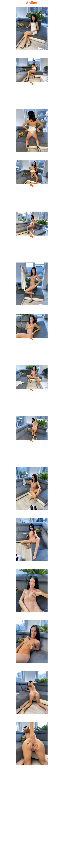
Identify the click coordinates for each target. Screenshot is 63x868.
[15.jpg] (32, 747)
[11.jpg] (32, 543)
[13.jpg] (32, 645)
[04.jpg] (32, 185)
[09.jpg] (32, 441)
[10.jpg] (32, 492)
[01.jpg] (32, 32)
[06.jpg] (32, 288)
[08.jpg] (32, 390)
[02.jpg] (32, 83)
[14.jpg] (32, 696)
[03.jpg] (32, 134)
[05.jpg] (32, 237)
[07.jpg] (32, 339)
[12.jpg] (32, 594)
